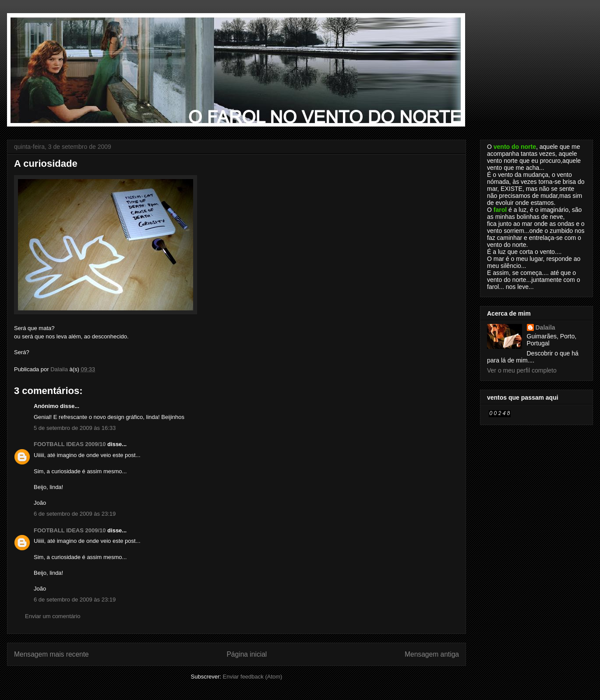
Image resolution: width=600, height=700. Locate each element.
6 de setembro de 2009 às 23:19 (75, 514)
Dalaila (545, 327)
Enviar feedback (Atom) (253, 677)
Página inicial (247, 654)
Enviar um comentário (53, 616)
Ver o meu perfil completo (522, 370)
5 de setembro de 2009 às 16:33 (75, 428)
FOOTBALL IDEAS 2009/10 (70, 444)
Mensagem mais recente (51, 654)
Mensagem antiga (432, 654)
